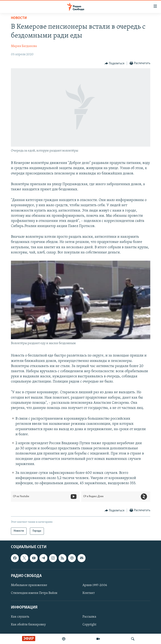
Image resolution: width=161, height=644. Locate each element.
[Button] (115, 64)
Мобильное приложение (29, 585)
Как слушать (20, 617)
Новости (19, 18)
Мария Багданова (24, 46)
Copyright (89, 625)
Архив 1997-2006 (95, 585)
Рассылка (89, 617)
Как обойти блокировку (28, 625)
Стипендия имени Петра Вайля (34, 593)
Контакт (89, 593)
